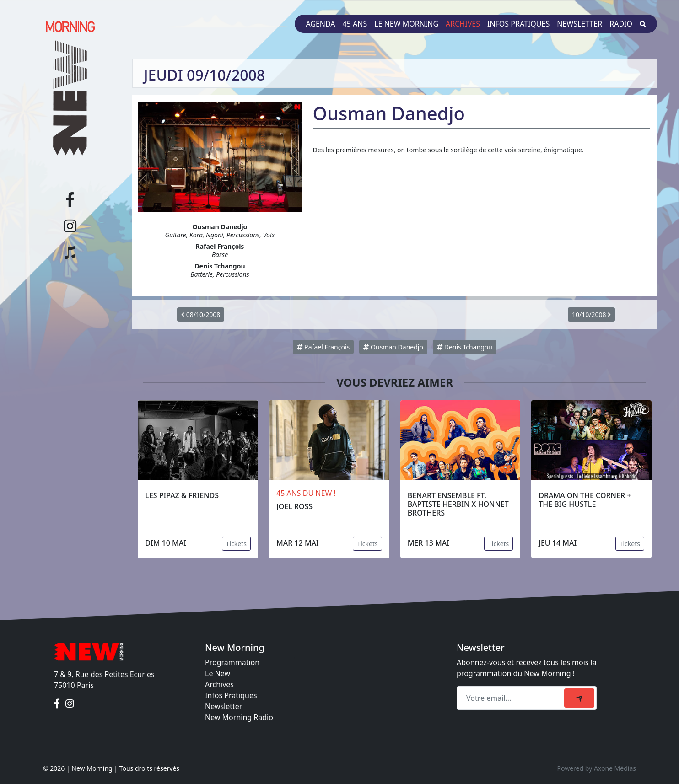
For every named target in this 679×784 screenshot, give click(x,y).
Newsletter (579, 24)
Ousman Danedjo (393, 347)
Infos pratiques (518, 24)
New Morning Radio (239, 717)
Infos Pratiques (231, 695)
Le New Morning (406, 24)
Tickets (236, 544)
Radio (621, 24)
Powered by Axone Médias (597, 768)
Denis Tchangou (465, 347)
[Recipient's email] (512, 698)
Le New (218, 673)
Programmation (232, 662)
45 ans (355, 24)
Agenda (320, 24)
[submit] (579, 698)
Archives (463, 24)
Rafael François (323, 347)
